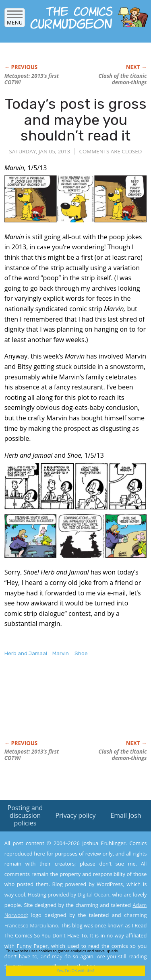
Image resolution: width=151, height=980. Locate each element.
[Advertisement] (69, 707)
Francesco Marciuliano (31, 925)
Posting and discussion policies (25, 815)
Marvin (61, 653)
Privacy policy (75, 815)
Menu (15, 20)
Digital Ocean (93, 894)
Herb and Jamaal (26, 653)
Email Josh (126, 815)
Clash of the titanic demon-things (123, 79)
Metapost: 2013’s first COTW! (32, 79)
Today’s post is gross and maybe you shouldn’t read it (76, 120)
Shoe (81, 653)
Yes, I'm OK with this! (75, 971)
